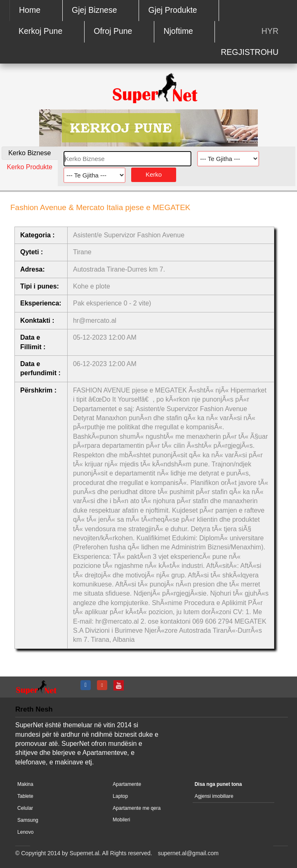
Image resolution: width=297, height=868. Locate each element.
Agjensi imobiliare (214, 796)
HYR (270, 31)
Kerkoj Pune (40, 31)
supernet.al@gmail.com (188, 853)
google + (103, 685)
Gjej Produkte (173, 10)
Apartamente (127, 784)
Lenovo (25, 832)
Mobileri (121, 820)
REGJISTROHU (250, 52)
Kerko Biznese (29, 153)
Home (30, 10)
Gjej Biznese (94, 10)
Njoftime (178, 31)
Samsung (28, 820)
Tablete (25, 796)
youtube (120, 685)
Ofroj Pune (113, 31)
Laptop (120, 796)
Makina (25, 784)
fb (87, 685)
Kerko (154, 174)
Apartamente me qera (137, 808)
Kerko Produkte (30, 167)
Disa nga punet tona (218, 784)
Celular (25, 808)
